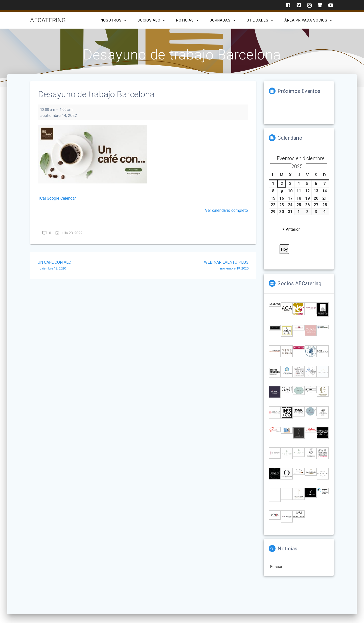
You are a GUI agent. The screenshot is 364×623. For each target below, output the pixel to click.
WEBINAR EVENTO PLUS (198, 266)
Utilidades (257, 20)
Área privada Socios (306, 20)
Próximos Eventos (299, 91)
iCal (42, 198)
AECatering (48, 20)
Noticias (185, 20)
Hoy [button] (284, 249)
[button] (291, 229)
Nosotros (111, 20)
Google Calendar (61, 198)
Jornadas (220, 20)
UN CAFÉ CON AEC (88, 266)
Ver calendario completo (226, 210)
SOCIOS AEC (149, 20)
